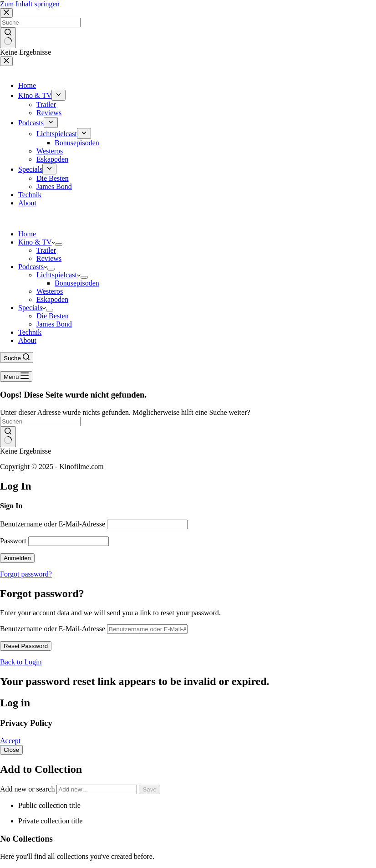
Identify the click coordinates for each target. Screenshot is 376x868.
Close (11, 750)
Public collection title (49, 805)
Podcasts (33, 267)
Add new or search (69, 789)
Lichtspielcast (58, 275)
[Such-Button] (8, 437)
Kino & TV (37, 242)
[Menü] (16, 376)
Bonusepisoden (77, 283)
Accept (10, 741)
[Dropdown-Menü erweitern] (59, 245)
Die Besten (53, 316)
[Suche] (17, 357)
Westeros (50, 291)
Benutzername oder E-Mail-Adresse (53, 524)
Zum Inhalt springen (30, 4)
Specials (32, 308)
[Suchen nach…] (40, 421)
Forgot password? (26, 574)
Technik (30, 332)
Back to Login (21, 662)
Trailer (46, 250)
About (27, 340)
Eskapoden (52, 299)
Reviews (49, 258)
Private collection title (50, 821)
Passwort (13, 541)
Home (27, 234)
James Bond (54, 324)
